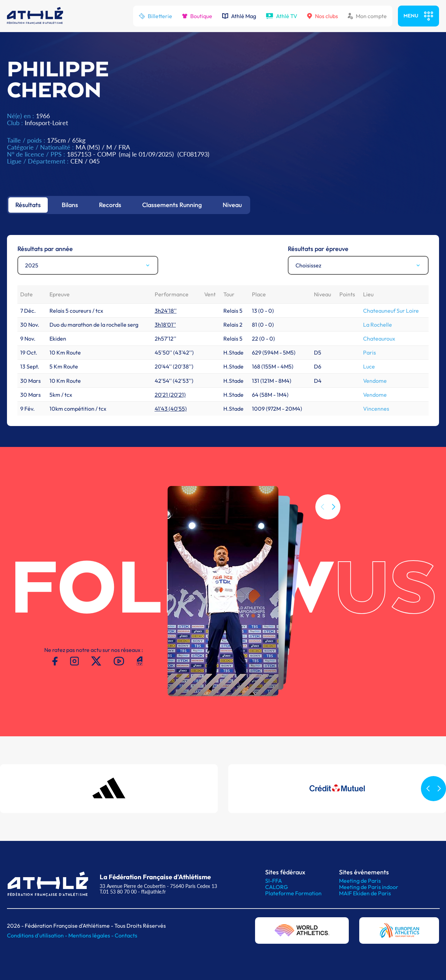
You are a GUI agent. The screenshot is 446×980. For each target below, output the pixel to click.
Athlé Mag (239, 16)
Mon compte (367, 16)
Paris (370, 352)
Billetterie (155, 16)
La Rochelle (378, 325)
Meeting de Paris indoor (369, 887)
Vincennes (376, 409)
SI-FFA (274, 881)
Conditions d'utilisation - (38, 935)
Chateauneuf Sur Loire (391, 311)
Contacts (126, 935)
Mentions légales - (91, 935)
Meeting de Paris (360, 881)
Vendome (375, 381)
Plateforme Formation (293, 893)
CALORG (276, 887)
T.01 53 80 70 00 (118, 892)
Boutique (197, 16)
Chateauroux (379, 339)
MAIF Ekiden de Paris (365, 893)
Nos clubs (322, 16)
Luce (369, 366)
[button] (333, 507)
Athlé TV (282, 16)
